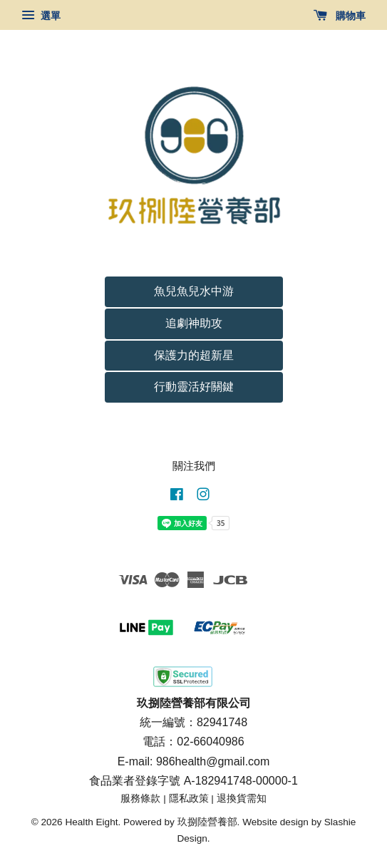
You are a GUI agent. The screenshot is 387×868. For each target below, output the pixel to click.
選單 (41, 16)
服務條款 (140, 799)
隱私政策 (189, 799)
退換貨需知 (242, 799)
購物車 (340, 16)
